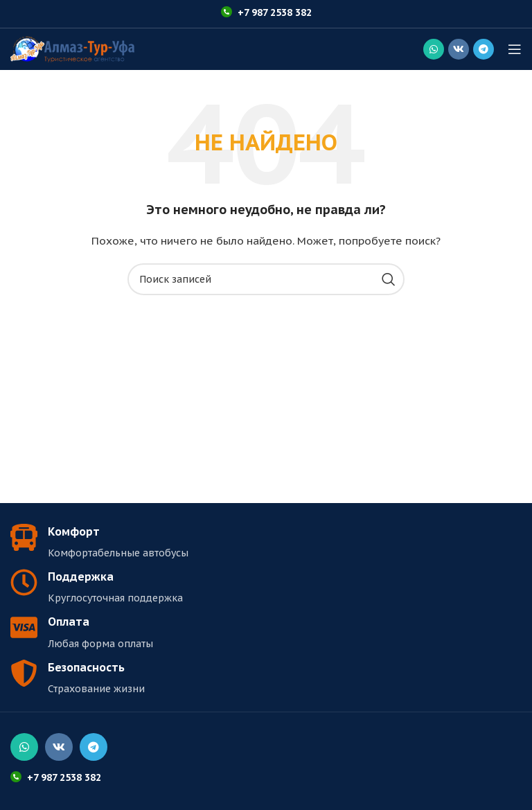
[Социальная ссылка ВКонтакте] (459, 49)
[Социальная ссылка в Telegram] (484, 49)
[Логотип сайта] (72, 49)
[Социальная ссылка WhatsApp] (434, 49)
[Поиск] (266, 279)
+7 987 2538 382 (275, 12)
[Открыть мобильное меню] (515, 49)
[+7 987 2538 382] (227, 12)
